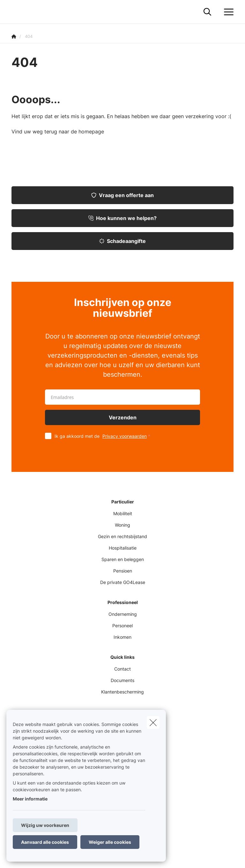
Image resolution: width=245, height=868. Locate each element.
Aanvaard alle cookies (45, 842)
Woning (122, 525)
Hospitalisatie (123, 548)
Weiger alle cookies (110, 842)
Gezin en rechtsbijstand (122, 536)
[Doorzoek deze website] (207, 12)
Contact (122, 669)
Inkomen (122, 637)
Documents (122, 680)
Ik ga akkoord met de (104, 436)
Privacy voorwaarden (125, 436)
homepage (91, 132)
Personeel (122, 626)
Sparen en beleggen (123, 559)
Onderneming (123, 614)
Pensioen (123, 571)
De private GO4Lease (123, 582)
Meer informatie (30, 799)
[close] (153, 722)
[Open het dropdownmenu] (227, 12)
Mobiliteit (123, 513)
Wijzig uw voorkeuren (45, 825)
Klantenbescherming (122, 692)
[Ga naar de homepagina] (15, 12)
